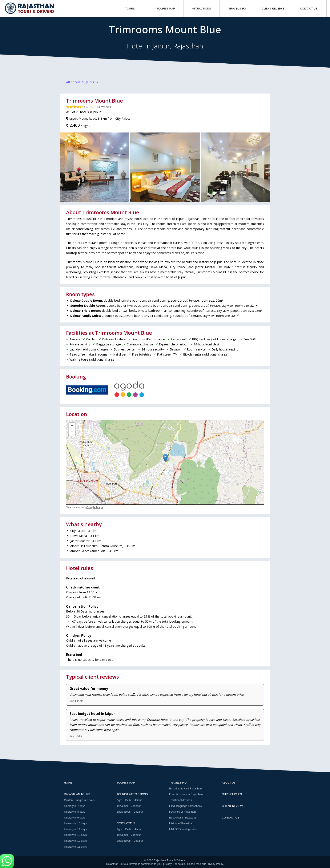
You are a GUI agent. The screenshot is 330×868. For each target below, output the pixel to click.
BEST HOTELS (126, 823)
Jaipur (138, 800)
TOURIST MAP (166, 9)
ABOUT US (229, 783)
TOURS (130, 9)
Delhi (128, 800)
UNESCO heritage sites (183, 829)
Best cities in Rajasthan (183, 818)
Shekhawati (124, 812)
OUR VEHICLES (232, 794)
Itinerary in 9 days (75, 818)
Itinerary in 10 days (75, 823)
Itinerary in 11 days (75, 829)
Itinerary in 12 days (75, 835)
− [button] (72, 432)
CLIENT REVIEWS (273, 9)
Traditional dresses (181, 800)
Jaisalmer (122, 806)
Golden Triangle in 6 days (79, 800)
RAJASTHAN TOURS (77, 794)
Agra (119, 800)
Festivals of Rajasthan (182, 812)
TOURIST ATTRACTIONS (132, 794)
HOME (68, 783)
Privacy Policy (215, 864)
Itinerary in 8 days (75, 812)
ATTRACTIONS (202, 9)
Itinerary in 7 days (75, 806)
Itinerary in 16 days (75, 847)
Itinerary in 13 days (75, 841)
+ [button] (72, 426)
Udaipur (138, 812)
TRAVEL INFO (237, 9)
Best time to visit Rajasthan (185, 788)
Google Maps (95, 507)
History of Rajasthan (181, 823)
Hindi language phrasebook (186, 806)
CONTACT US (309, 9)
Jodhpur (136, 806)
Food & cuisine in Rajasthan (186, 794)
